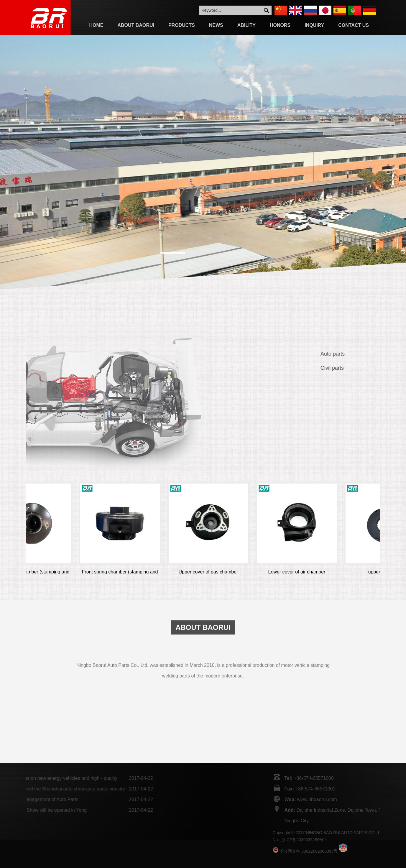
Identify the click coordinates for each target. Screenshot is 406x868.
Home (96, 25)
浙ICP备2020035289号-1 (378, 840)
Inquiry (314, 25)
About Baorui (136, 25)
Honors (280, 25)
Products (182, 25)
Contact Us (354, 25)
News (216, 25)
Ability (246, 25)
